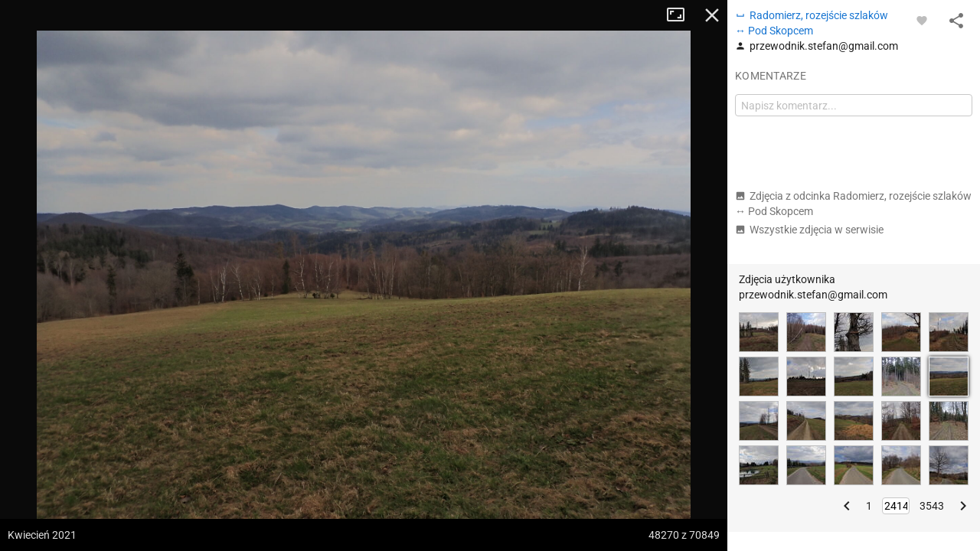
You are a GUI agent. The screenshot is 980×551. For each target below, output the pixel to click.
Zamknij (712, 15)
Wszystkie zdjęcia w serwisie (809, 230)
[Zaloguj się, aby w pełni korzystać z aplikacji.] (922, 20)
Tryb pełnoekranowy (681, 15)
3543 (932, 506)
